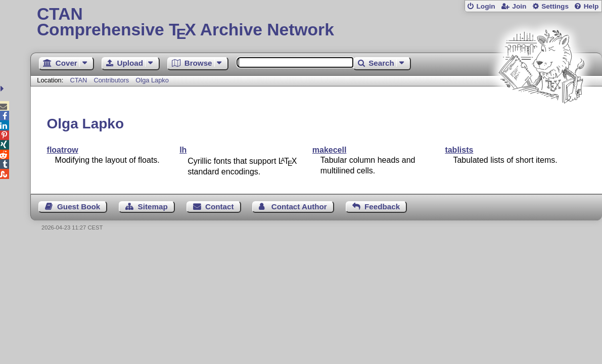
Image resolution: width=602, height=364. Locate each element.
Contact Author (299, 207)
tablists (459, 150)
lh (183, 150)
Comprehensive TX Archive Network (316, 23)
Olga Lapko (152, 80)
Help (591, 6)
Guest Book (79, 207)
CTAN (78, 80)
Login (485, 6)
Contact (220, 207)
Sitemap (153, 207)
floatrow (63, 150)
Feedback (382, 207)
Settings (555, 6)
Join (519, 6)
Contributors (111, 80)
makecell (330, 150)
